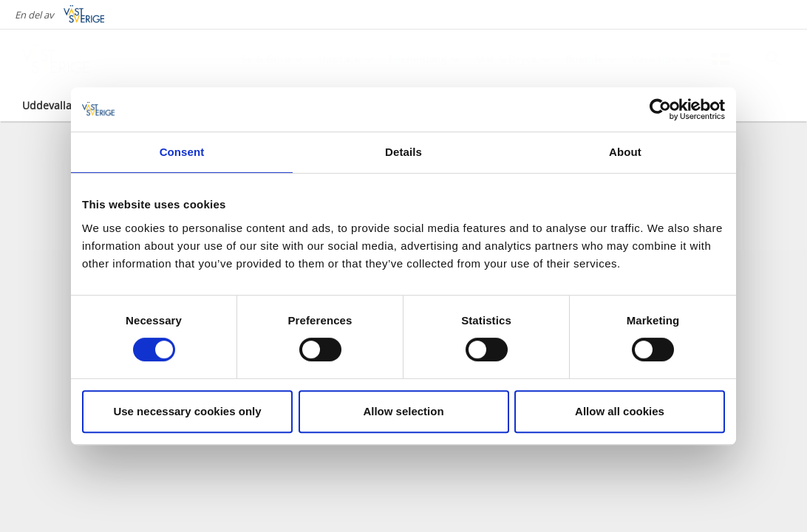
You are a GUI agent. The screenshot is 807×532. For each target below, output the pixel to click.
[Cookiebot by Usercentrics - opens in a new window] (660, 109)
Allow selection (403, 411)
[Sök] (773, 58)
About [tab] (625, 152)
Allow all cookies (620, 411)
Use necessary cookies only (187, 411)
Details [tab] (403, 152)
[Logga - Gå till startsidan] (74, 59)
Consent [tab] (182, 152)
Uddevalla (47, 105)
